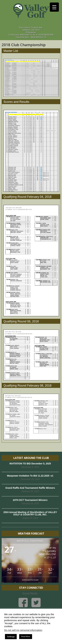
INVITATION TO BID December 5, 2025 (30, 464)
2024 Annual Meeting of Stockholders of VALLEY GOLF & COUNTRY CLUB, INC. (30, 513)
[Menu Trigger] (54, 7)
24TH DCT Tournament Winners (30, 500)
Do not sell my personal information (23, 630)
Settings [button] (11, 637)
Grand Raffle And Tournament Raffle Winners (30, 488)
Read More (26, 637)
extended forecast (30, 580)
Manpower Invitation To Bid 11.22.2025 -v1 (30, 476)
